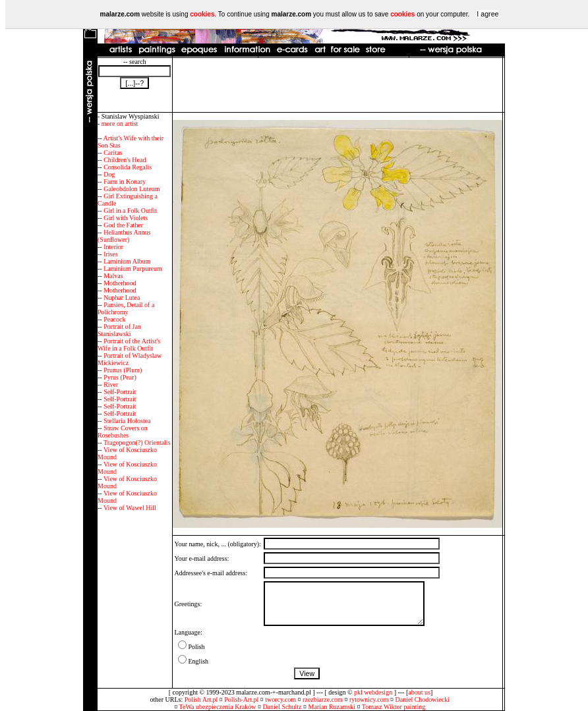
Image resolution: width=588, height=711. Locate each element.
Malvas (113, 276)
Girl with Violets (126, 218)
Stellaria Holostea (127, 421)
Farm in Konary (125, 182)
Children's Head (125, 160)
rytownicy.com (369, 699)
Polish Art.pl (201, 699)
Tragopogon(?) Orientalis (137, 442)
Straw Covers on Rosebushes (123, 432)
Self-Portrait (120, 392)
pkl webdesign (373, 692)
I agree (487, 14)
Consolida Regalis (128, 167)
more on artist (120, 124)
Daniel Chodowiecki (423, 699)
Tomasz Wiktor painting (394, 707)
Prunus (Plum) (123, 370)
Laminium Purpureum (133, 269)
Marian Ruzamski (332, 707)
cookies (202, 14)
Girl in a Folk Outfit (130, 211)
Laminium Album (127, 261)
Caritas (113, 153)
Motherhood (120, 283)
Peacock (114, 319)
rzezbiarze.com (323, 699)
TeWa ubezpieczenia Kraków (218, 707)
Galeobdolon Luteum (132, 189)
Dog (109, 174)
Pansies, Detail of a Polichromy (126, 308)
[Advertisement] (338, 85)
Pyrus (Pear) (120, 377)
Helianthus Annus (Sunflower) (124, 236)
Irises (111, 254)
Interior (113, 247)
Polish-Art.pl (241, 699)
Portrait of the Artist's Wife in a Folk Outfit (129, 345)
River (111, 384)
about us (419, 692)
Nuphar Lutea (122, 298)
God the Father (123, 225)
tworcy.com (280, 699)
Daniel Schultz (282, 707)
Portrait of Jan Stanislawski (119, 330)
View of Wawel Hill (130, 508)
